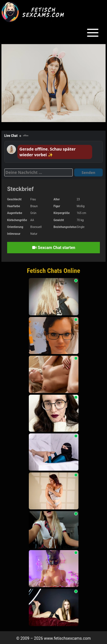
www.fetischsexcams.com (67, 638)
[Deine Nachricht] (39, 172)
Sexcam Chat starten (53, 248)
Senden (88, 172)
